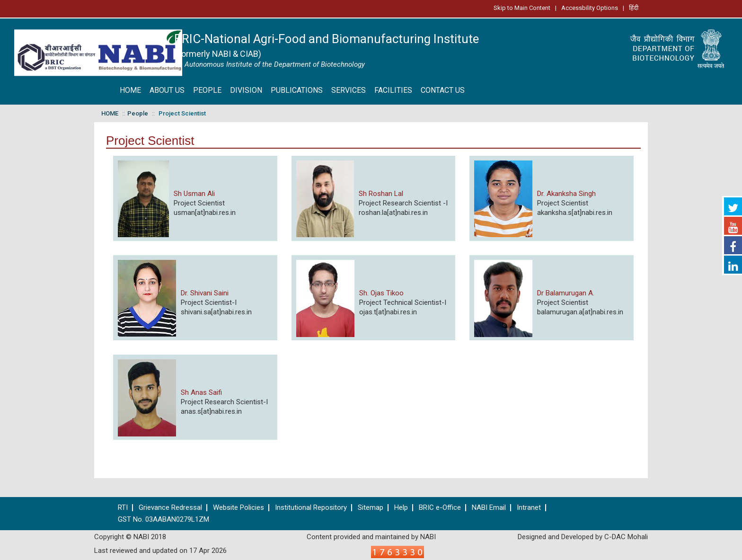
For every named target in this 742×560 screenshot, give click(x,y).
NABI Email (489, 508)
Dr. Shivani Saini (205, 293)
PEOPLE (207, 90)
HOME (130, 90)
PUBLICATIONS (297, 90)
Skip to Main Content (522, 8)
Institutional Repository (311, 508)
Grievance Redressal (170, 508)
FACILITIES (393, 90)
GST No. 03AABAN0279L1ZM (163, 520)
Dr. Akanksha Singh (566, 194)
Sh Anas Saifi (201, 392)
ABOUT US (167, 90)
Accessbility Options (590, 8)
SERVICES (349, 90)
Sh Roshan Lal (381, 194)
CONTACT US (443, 90)
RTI (123, 508)
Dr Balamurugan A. (566, 293)
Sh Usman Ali (194, 194)
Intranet (529, 508)
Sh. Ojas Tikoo (381, 293)
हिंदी (634, 8)
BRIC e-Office (440, 508)
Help (401, 508)
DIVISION (246, 90)
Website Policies (238, 508)
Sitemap (371, 508)
